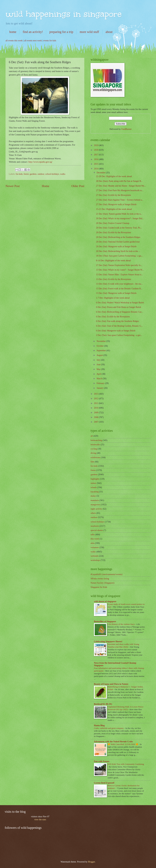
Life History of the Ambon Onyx (121, 624)
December (101, 173)
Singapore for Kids (99, 587)
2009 (96, 413)
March (100, 379)
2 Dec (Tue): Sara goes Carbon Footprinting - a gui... (119, 335)
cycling (94, 449)
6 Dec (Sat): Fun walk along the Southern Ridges (117, 321)
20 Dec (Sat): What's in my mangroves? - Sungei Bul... (120, 218)
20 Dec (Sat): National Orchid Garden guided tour (118, 242)
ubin (93, 543)
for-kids (19, 174)
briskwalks (95, 445)
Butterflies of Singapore (105, 621)
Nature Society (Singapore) (103, 583)
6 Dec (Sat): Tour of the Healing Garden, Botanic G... (119, 326)
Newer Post (13, 186)
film (92, 462)
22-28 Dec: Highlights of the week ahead (114, 176)
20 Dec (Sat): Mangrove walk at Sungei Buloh (116, 247)
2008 (96, 417)
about (109, 32)
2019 (96, 145)
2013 (96, 394)
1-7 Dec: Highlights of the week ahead (113, 298)
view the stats (40, 820)
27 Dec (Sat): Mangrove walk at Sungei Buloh (116, 204)
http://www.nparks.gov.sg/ (40, 162)
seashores (95, 526)
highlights (95, 479)
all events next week (33, 41)
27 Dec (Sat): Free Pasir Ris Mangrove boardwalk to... (120, 190)
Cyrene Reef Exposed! (104, 783)
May (99, 369)
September (101, 350)
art (92, 436)
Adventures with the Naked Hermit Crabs (113, 742)
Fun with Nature (102, 761)
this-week (95, 539)
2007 (96, 422)
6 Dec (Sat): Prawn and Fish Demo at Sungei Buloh (118, 307)
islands (94, 487)
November (101, 341)
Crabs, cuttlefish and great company (109, 728)
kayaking (95, 492)
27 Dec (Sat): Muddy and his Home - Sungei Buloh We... (121, 186)
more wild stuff (89, 32)
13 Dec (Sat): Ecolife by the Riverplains (113, 279)
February (101, 383)
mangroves (95, 505)
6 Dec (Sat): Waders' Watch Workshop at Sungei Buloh (120, 303)
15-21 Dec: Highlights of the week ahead (114, 209)
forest (26, 174)
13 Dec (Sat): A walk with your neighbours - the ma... (119, 284)
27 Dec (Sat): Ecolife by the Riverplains (113, 195)
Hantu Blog (99, 725)
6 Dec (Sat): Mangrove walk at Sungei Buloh (116, 331)
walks (63, 174)
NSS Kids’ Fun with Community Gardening (126, 764)
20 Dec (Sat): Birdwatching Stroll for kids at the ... (118, 251)
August (100, 355)
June (99, 365)
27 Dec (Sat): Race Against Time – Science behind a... (120, 200)
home (13, 32)
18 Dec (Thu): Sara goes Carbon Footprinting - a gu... (119, 256)
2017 (96, 155)
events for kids (50, 41)
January (100, 388)
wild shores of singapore (105, 601)
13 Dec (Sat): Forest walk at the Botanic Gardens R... (119, 289)
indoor (93, 483)
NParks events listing (100, 579)
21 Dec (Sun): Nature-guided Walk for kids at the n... (119, 214)
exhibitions (95, 457)
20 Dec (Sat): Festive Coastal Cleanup (113, 223)
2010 (96, 408)
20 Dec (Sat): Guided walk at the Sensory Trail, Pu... (119, 228)
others (93, 513)
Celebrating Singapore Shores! (108, 642)
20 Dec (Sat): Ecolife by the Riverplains (113, 232)
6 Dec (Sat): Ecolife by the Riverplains (113, 317)
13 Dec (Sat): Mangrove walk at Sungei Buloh (116, 293)
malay (93, 496)
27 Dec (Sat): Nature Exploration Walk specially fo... (119, 265)
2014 (96, 169)
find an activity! (33, 32)
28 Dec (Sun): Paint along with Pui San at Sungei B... (119, 181)
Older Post (78, 186)
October (100, 346)
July (99, 360)
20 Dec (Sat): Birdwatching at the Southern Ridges (118, 237)
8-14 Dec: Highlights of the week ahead (113, 261)
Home (45, 186)
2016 (96, 159)
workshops (95, 560)
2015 (96, 164)
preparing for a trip (61, 32)
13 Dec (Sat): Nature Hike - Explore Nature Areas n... (119, 275)
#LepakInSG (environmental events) (107, 574)
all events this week (14, 41)
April (99, 374)
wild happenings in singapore (64, 14)
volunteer (95, 547)
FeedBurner (126, 129)
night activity (96, 509)
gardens (33, 174)
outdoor (41, 174)
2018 (96, 150)
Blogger (91, 862)
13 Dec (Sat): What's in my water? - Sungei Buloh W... (120, 270)
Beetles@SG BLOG (103, 704)
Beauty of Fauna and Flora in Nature (111, 684)
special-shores (97, 530)
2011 (96, 403)
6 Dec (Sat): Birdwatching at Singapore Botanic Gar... (119, 312)
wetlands (94, 556)
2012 (96, 399)
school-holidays (52, 174)
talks (93, 535)
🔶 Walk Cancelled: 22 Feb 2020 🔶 (123, 744)
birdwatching (96, 440)
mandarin (95, 500)
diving (93, 453)
